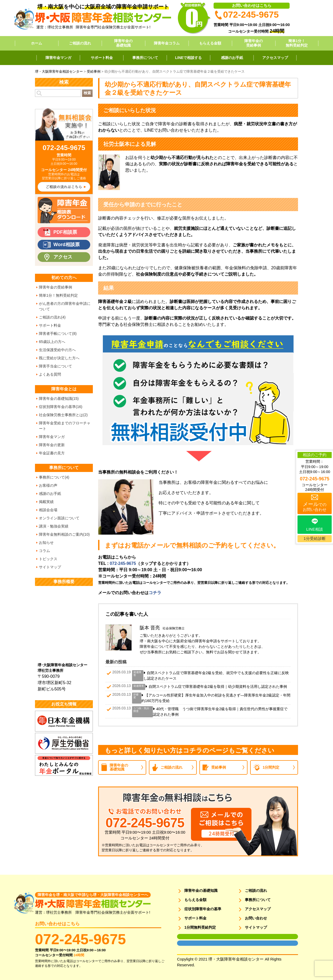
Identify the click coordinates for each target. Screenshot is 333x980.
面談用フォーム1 (188, 937)
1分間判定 (271, 767)
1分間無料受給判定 (200, 927)
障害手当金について (55, 366)
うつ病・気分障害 (141, 710)
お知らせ (46, 543)
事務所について (145, 58)
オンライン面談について (59, 518)
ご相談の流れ (80, 43)
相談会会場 (48, 510)
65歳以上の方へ (52, 342)
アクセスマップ (275, 58)
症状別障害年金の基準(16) (61, 407)
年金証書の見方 (52, 453)
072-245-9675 (123, 563)
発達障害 (137, 674)
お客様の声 (48, 485)
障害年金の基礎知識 (123, 43)
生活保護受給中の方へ (57, 350)
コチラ (155, 593)
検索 (87, 93)
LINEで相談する (189, 58)
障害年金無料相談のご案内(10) (64, 534)
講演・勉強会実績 (54, 526)
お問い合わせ (256, 918)
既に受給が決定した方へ (59, 358)
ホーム (37, 43)
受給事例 (219, 767)
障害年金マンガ (58, 58)
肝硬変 (136, 696)
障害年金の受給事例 (254, 43)
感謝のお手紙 (232, 58)
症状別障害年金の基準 (203, 909)
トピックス (48, 559)
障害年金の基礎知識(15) (59, 399)
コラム (44, 551)
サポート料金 (102, 58)
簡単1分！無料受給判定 (297, 43)
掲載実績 (46, 502)
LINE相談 (314, 529)
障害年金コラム (167, 43)
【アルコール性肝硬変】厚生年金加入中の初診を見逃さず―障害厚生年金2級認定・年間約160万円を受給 (216, 698)
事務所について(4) (54, 477)
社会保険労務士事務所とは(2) (63, 415)
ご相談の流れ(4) (52, 317)
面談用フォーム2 (188, 943)
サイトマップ (50, 567)
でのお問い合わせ (315, 506)
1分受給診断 (314, 538)
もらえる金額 (210, 43)
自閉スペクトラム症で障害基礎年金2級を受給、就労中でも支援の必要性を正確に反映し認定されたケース (216, 676)
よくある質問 (50, 374)
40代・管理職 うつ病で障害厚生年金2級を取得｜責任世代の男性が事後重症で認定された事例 (220, 712)
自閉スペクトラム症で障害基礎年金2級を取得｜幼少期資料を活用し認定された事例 (218, 687)
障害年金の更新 (52, 445)
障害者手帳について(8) (58, 334)
